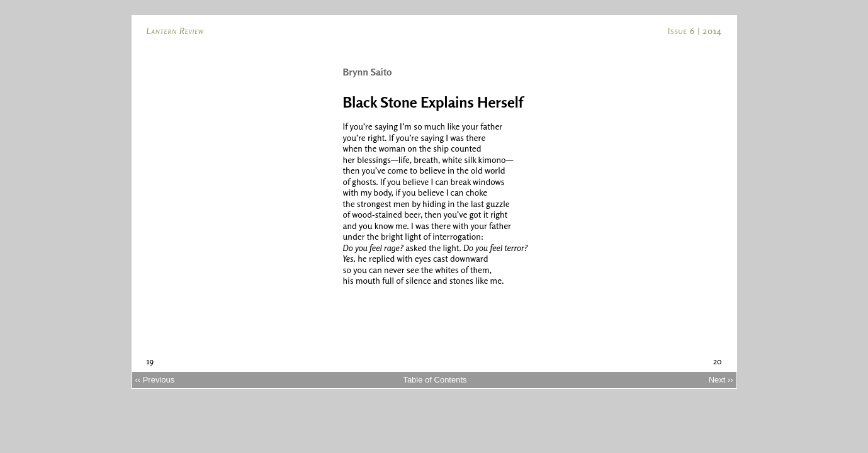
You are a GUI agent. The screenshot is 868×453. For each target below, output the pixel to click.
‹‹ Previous (155, 380)
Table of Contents (435, 380)
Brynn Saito (368, 72)
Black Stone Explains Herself (433, 102)
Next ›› (721, 380)
